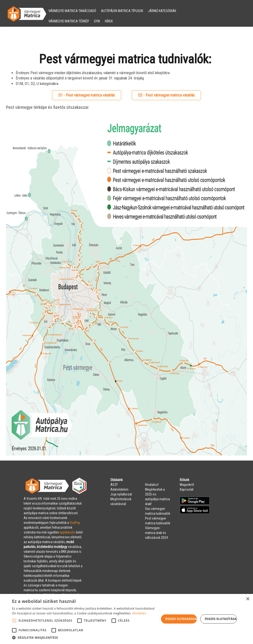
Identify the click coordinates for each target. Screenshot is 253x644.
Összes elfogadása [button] (181, 619)
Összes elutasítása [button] (220, 619)
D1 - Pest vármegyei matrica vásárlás (87, 95)
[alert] (126, 619)
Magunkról (187, 485)
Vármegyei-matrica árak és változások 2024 (156, 533)
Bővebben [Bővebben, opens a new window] (139, 613)
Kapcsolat (187, 489)
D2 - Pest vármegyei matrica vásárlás (166, 95)
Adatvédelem (119, 489)
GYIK (97, 21)
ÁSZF (114, 485)
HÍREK (109, 21)
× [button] (248, 599)
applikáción (68, 532)
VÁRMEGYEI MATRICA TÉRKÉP (69, 21)
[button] (86, 638)
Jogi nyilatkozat (121, 494)
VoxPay (75, 523)
